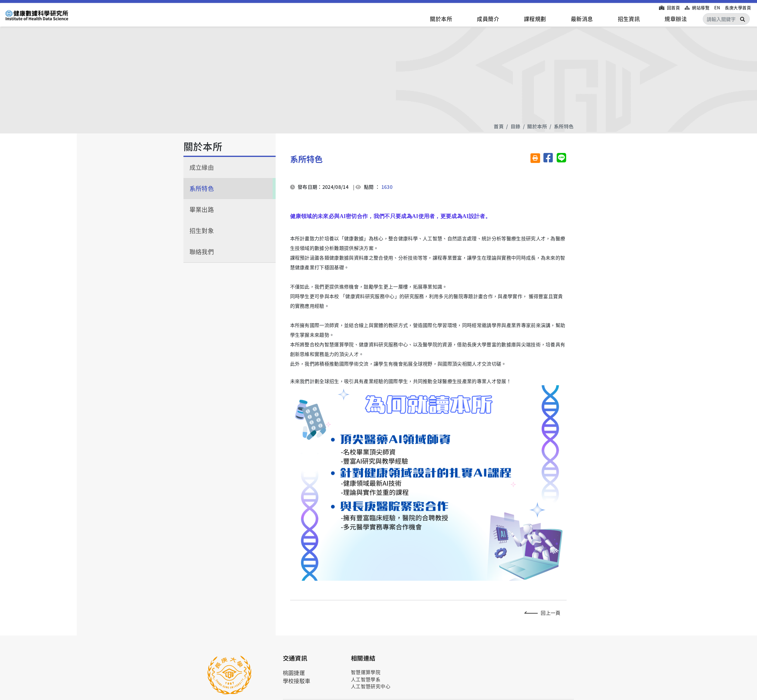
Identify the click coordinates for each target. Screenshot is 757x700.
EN (717, 8)
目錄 (516, 126)
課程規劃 (535, 19)
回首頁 (669, 8)
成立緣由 (202, 167)
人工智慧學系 (366, 679)
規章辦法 (676, 19)
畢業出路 (202, 209)
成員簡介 (488, 19)
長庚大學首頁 (738, 8)
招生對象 (202, 231)
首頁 (499, 126)
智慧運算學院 (366, 672)
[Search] (726, 19)
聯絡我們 (202, 252)
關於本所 (441, 19)
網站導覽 (697, 8)
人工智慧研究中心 (371, 686)
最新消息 (582, 19)
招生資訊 (629, 19)
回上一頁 (544, 613)
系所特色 (564, 126)
